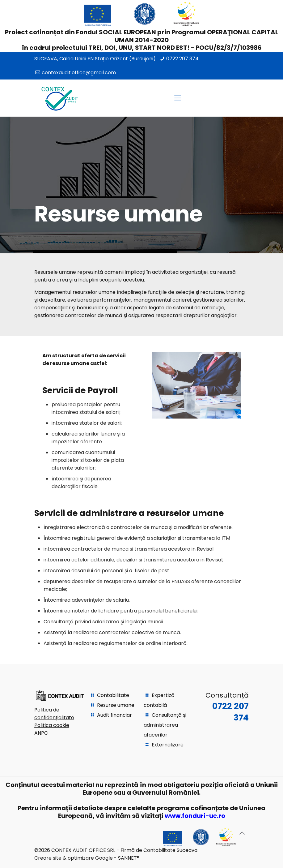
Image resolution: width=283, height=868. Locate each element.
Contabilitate (113, 695)
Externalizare (168, 745)
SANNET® (129, 858)
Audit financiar (114, 715)
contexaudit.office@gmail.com (79, 73)
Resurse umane (116, 705)
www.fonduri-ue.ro (195, 816)
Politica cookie (52, 725)
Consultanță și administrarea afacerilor (165, 725)
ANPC (41, 733)
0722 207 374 (182, 59)
